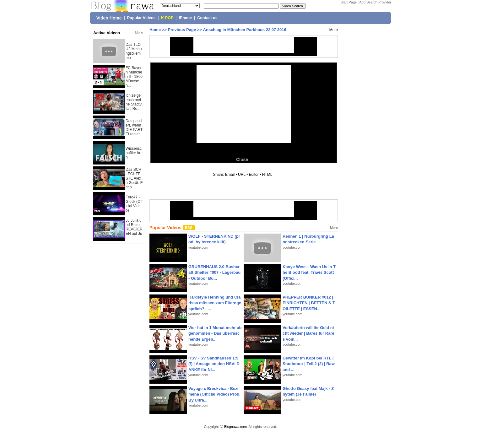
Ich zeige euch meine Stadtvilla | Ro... (134, 102)
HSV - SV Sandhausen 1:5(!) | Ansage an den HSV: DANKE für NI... (214, 364)
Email (230, 175)
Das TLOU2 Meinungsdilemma (134, 51)
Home (155, 30)
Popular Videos (141, 18)
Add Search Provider (376, 2)
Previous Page (182, 30)
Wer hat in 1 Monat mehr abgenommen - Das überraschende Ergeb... (215, 333)
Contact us (207, 18)
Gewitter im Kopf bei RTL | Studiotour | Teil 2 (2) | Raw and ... (309, 364)
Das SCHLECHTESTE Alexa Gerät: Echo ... (134, 178)
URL (242, 175)
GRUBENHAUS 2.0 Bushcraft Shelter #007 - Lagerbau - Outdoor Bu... (214, 272)
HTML (267, 175)
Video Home (109, 18)
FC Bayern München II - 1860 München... (134, 77)
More (139, 32)
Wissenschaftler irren (134, 153)
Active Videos (107, 33)
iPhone (185, 18)
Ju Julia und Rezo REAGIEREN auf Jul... (134, 229)
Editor (254, 175)
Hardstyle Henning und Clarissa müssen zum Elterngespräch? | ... (215, 303)
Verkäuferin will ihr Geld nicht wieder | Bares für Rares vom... (308, 333)
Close (242, 159)
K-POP (167, 18)
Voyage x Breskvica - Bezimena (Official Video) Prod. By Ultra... (214, 394)
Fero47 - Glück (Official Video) (134, 204)
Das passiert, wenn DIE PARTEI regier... (134, 127)
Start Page (349, 2)
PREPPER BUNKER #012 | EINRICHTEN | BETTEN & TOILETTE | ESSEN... (309, 303)
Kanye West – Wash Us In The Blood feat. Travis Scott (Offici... (309, 272)
